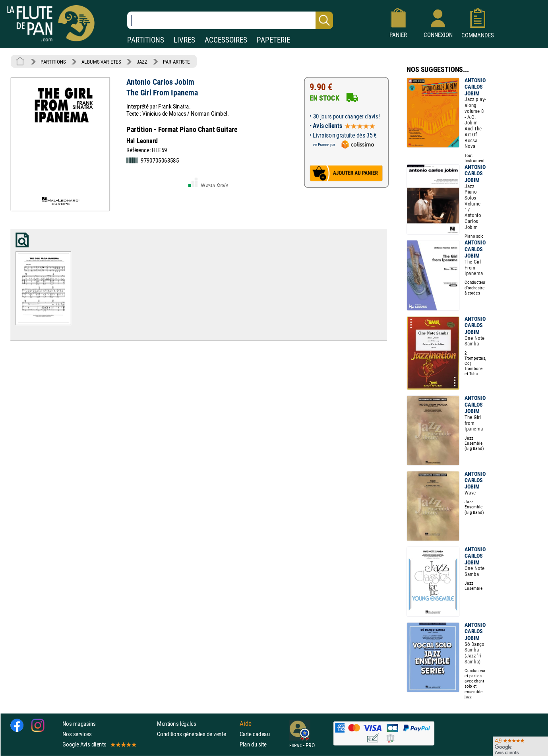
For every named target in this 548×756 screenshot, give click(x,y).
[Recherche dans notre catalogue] (230, 20)
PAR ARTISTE (176, 62)
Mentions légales (176, 724)
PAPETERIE (273, 40)
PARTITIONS (146, 40)
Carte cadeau (255, 734)
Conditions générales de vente (197, 734)
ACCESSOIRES (226, 40)
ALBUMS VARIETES (101, 62)
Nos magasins (79, 724)
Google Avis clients (99, 744)
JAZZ (142, 62)
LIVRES (184, 40)
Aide (246, 723)
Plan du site (253, 744)
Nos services (77, 734)
